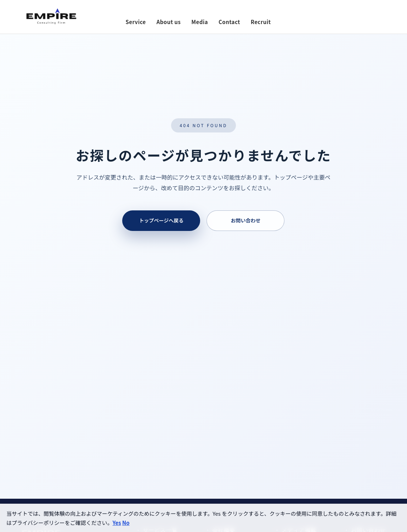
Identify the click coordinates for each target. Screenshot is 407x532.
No (126, 523)
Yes (117, 523)
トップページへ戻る (162, 220)
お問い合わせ (245, 220)
